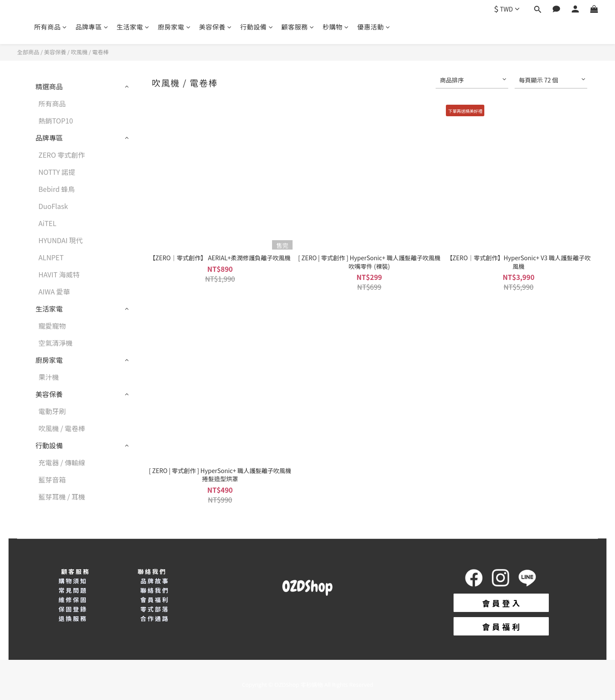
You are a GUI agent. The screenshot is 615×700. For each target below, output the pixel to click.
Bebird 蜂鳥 (57, 189)
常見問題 (73, 590)
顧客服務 (298, 27)
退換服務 (73, 618)
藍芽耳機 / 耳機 (62, 497)
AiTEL (47, 223)
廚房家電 (174, 27)
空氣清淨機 (56, 343)
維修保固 (73, 600)
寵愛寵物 (52, 326)
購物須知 (73, 581)
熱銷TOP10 (56, 121)
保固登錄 (73, 609)
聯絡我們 (155, 590)
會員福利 (155, 600)
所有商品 (51, 27)
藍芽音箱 (52, 479)
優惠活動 (374, 27)
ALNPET (51, 257)
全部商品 (28, 52)
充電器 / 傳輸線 (62, 462)
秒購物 (336, 27)
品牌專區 (92, 27)
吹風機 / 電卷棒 (90, 52)
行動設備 (257, 27)
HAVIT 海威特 (59, 274)
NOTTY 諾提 (57, 172)
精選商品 (49, 86)
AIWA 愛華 (54, 291)
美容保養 (215, 27)
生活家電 (133, 27)
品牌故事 (155, 581)
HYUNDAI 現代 (61, 240)
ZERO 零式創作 (62, 155)
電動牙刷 (52, 411)
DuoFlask (53, 206)
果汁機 (49, 377)
